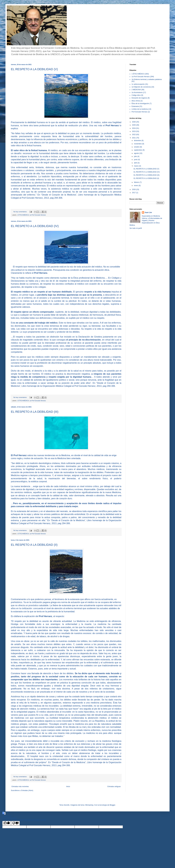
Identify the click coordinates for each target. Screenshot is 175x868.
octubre (137, 147)
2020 (134, 189)
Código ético (136, 95)
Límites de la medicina (140, 109)
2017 (134, 193)
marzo (137, 166)
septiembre (138, 150)
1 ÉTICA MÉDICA (23, 215)
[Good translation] (7, 823)
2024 (134, 128)
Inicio (68, 787)
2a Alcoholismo (137, 92)
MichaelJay (89, 805)
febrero (137, 182)
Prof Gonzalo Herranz (139, 112)
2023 (134, 131)
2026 (134, 122)
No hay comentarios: (20, 212)
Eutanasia (135, 106)
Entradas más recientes (20, 787)
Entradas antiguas (114, 787)
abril (136, 163)
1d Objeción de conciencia (141, 87)
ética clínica (136, 101)
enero (136, 186)
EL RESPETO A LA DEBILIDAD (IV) (35, 226)
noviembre (138, 144)
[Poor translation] (15, 823)
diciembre (138, 141)
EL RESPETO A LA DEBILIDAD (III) (35, 412)
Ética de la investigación (140, 104)
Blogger (112, 805)
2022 (134, 135)
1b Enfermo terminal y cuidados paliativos (147, 79)
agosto (137, 153)
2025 (134, 125)
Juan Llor (148, 212)
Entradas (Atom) (27, 790)
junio (136, 160)
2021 (134, 138)
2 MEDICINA (136, 90)
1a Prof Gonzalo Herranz (38, 215)
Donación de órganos (139, 98)
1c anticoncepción (138, 84)
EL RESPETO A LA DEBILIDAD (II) (34, 545)
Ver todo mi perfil (136, 228)
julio (136, 156)
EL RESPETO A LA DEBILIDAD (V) (34, 69)
